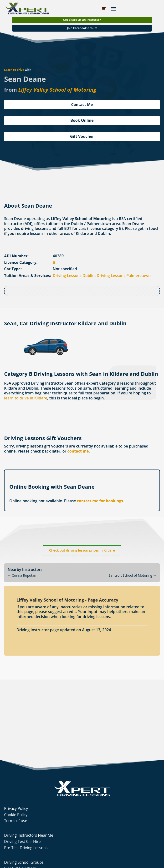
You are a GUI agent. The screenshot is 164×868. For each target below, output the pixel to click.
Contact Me (82, 105)
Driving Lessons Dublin (74, 276)
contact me (78, 451)
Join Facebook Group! (82, 28)
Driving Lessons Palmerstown (124, 276)
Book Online (82, 120)
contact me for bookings (100, 501)
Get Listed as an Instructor (82, 20)
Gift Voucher (82, 136)
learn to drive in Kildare (26, 398)
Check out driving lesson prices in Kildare (82, 550)
